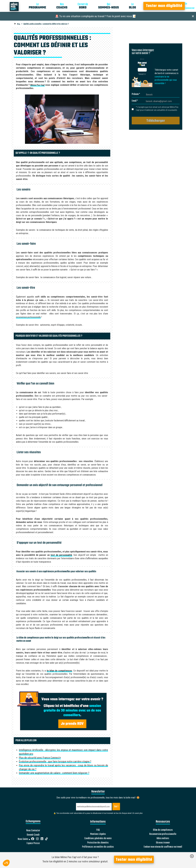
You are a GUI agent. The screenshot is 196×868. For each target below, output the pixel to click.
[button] (6, 863)
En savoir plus (138, 813)
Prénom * (136, 94)
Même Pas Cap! (38, 85)
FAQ (98, 830)
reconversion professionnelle (28, 317)
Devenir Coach (33, 835)
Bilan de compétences (163, 830)
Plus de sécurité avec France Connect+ (40, 758)
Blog (18, 24)
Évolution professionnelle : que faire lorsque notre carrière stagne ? (55, 761)
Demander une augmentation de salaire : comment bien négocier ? (54, 773)
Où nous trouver (163, 843)
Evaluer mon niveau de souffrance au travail (163, 847)
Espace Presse (33, 843)
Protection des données (98, 843)
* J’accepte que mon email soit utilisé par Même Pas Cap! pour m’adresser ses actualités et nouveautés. (157, 109)
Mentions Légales (98, 834)
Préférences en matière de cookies (98, 847)
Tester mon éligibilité (164, 6)
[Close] (193, 16)
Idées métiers (163, 839)
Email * (135, 101)
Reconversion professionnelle (163, 834)
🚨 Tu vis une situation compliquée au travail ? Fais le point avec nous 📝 (96, 16)
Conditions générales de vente (98, 839)
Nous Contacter (33, 831)
